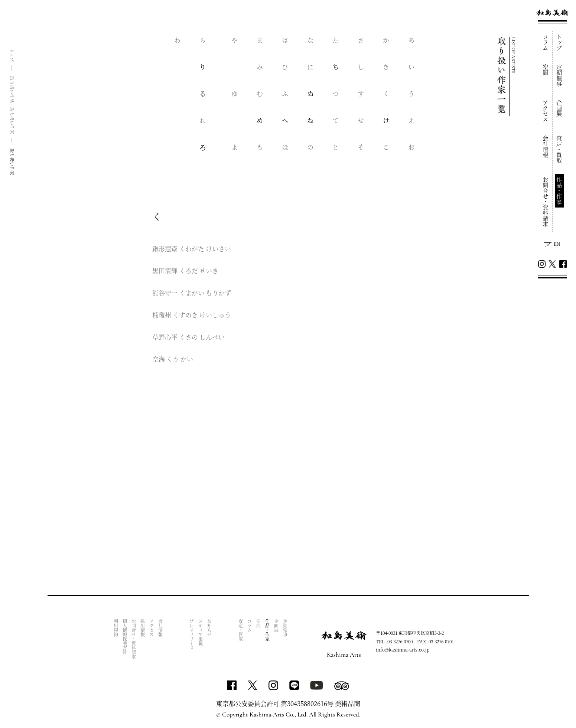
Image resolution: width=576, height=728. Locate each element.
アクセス (546, 111)
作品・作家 (559, 191)
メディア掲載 (201, 632)
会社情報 (546, 147)
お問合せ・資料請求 (546, 202)
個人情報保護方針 (125, 637)
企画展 (559, 108)
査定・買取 (559, 149)
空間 (546, 70)
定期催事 (559, 75)
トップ (559, 43)
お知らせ (210, 628)
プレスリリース (192, 634)
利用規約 (116, 628)
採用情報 (143, 628)
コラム (546, 43)
